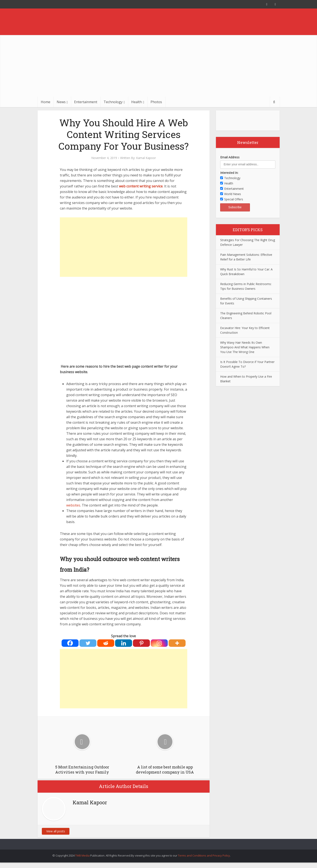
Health (137, 102)
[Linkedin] (124, 643)
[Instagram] (159, 643)
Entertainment (86, 102)
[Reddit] (106, 643)
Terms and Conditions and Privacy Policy (204, 855)
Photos (156, 102)
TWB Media (82, 855)
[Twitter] (88, 643)
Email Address (230, 157)
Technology (113, 102)
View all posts (56, 831)
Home (46, 102)
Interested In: (229, 173)
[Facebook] (70, 643)
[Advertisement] (159, 65)
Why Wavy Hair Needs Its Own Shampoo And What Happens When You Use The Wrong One (245, 347)
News (61, 102)
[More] (177, 643)
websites (73, 505)
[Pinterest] (141, 643)
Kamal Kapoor (146, 158)
